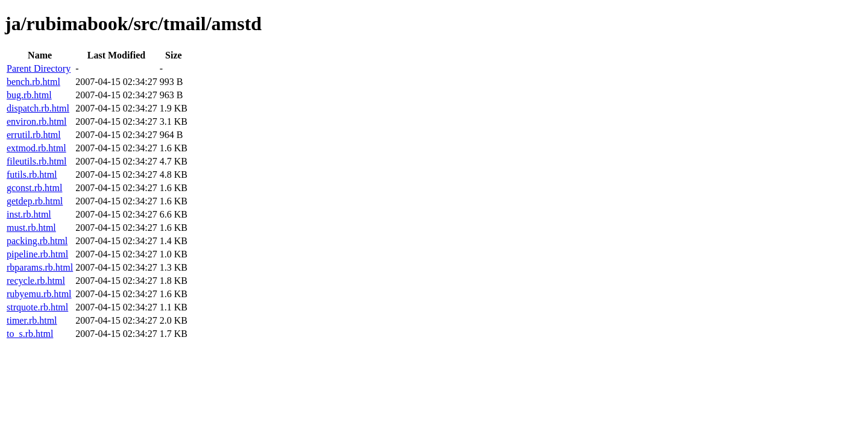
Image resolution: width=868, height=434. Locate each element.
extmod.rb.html (36, 148)
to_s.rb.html (30, 334)
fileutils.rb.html (37, 161)
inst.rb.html (29, 214)
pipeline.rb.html (37, 254)
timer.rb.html (32, 320)
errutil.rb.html (34, 135)
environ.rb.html (37, 121)
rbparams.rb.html (40, 267)
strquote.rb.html (37, 307)
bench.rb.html (33, 82)
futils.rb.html (32, 175)
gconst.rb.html (34, 188)
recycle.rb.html (36, 281)
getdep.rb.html (35, 201)
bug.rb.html (29, 95)
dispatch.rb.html (38, 108)
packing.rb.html (37, 241)
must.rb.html (31, 228)
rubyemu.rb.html (39, 294)
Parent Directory (39, 68)
